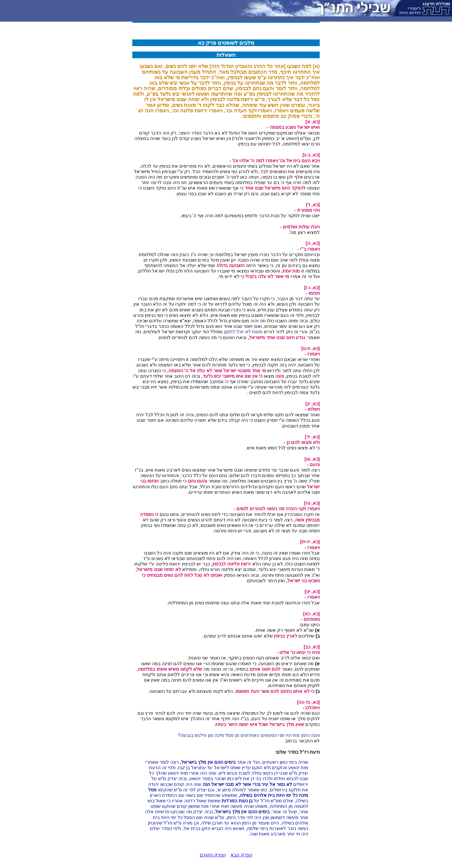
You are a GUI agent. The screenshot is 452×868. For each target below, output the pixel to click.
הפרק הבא (241, 855)
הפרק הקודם (213, 855)
